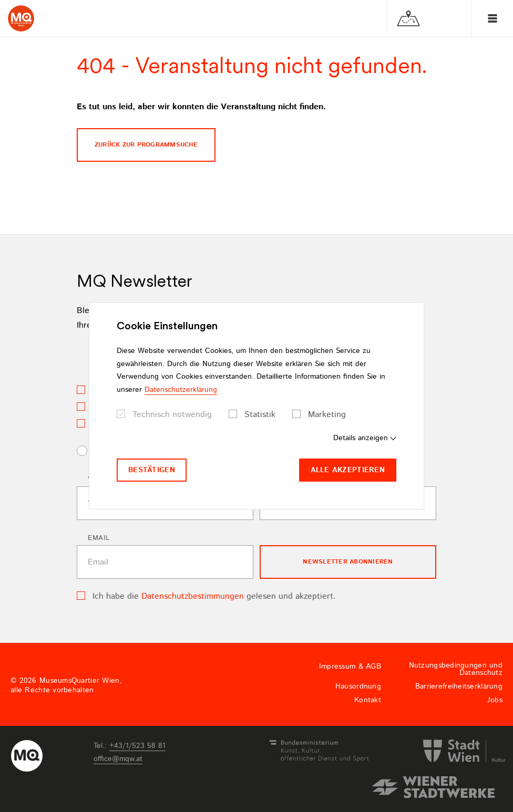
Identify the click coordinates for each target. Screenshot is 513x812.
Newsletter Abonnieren (348, 562)
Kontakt (368, 700)
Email (99, 538)
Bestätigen (152, 470)
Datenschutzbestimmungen (193, 596)
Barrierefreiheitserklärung (459, 686)
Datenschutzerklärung (181, 390)
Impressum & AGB (350, 667)
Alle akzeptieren (348, 470)
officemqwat (118, 759)
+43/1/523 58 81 (137, 746)
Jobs (495, 700)
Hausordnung (358, 686)
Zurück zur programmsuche (146, 145)
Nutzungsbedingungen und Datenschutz (456, 669)
